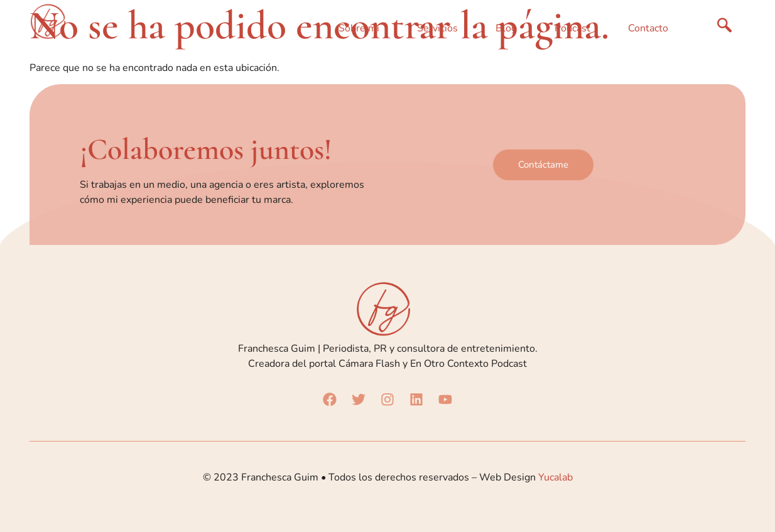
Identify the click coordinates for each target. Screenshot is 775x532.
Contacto (648, 28)
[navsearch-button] (725, 28)
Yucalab (556, 477)
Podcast (572, 28)
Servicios (437, 28)
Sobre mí (359, 28)
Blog (506, 28)
